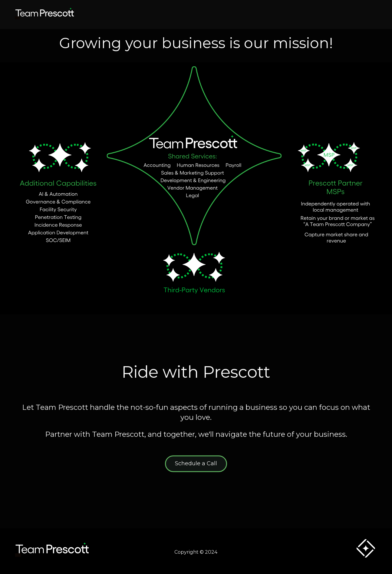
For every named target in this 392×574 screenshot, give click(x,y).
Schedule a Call (196, 464)
